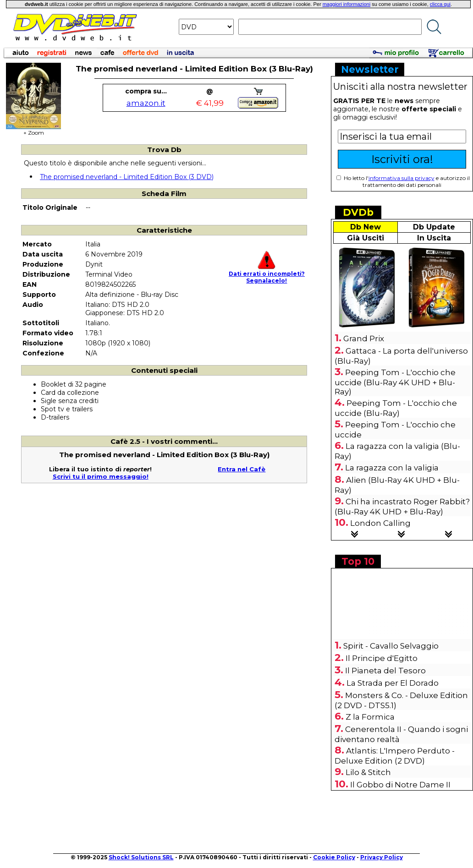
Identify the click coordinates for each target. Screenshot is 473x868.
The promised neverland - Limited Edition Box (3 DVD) (127, 177)
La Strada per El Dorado (393, 683)
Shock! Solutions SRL (141, 857)
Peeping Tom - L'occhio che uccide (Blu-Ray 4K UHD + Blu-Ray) (395, 382)
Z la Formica (370, 717)
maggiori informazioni (347, 4)
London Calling (380, 523)
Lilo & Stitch (368, 772)
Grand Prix (364, 338)
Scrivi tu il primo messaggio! (101, 476)
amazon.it (146, 103)
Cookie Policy (334, 857)
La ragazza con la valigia (392, 468)
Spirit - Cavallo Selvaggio (391, 646)
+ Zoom (33, 130)
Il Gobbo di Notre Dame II (400, 785)
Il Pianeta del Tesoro (385, 671)
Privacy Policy (382, 857)
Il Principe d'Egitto (382, 658)
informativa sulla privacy (401, 178)
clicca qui (440, 4)
